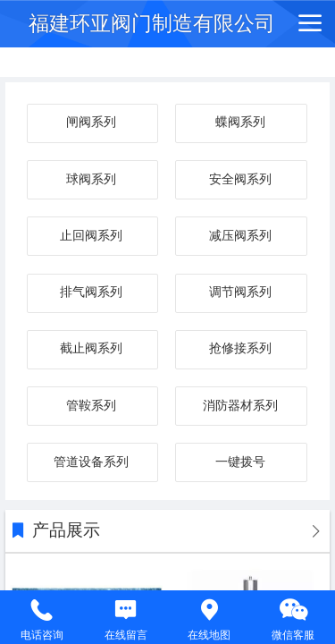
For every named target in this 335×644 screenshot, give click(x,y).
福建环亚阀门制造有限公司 (152, 23)
